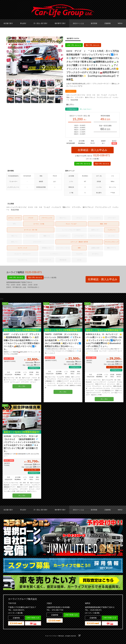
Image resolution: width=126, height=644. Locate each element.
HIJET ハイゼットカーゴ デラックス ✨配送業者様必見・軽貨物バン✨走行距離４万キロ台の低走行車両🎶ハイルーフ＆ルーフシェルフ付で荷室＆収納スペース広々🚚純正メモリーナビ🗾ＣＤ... (22, 342)
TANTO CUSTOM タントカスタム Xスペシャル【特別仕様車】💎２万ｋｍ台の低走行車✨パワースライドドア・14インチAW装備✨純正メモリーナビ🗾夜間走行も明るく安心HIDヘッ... (63, 340)
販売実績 (94, 23)
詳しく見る (22, 386)
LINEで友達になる (33, 618)
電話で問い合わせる (92, 45)
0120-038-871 (102, 155)
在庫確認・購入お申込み (92, 150)
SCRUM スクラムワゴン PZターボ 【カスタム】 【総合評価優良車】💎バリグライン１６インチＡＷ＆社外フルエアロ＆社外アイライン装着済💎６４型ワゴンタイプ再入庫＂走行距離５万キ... (22, 444)
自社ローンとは (78, 23)
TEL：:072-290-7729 (55, 610)
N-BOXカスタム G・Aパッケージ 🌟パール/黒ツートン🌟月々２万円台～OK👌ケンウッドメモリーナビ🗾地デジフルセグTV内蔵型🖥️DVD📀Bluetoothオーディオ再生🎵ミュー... (104, 340)
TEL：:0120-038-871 (93, 610)
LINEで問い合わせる (74, 45)
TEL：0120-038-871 (16, 610)
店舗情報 (108, 23)
